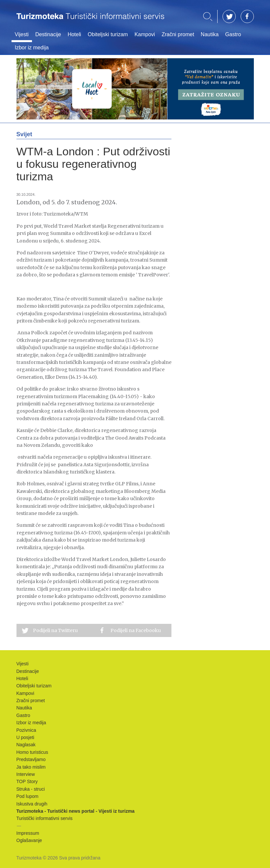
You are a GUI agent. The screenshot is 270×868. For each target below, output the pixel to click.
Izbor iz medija (32, 48)
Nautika (210, 34)
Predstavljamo (31, 759)
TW (229, 16)
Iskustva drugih (32, 804)
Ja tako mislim (31, 767)
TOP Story (27, 781)
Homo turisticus (32, 752)
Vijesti (22, 34)
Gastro (233, 34)
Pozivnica (26, 730)
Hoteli (74, 34)
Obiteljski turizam (108, 34)
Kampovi (145, 34)
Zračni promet (178, 34)
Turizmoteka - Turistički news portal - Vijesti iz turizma (90, 21)
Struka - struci (31, 789)
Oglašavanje (29, 840)
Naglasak (26, 745)
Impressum (28, 833)
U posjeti (25, 737)
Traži (208, 17)
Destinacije (48, 34)
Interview (26, 774)
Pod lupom (28, 796)
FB (247, 16)
